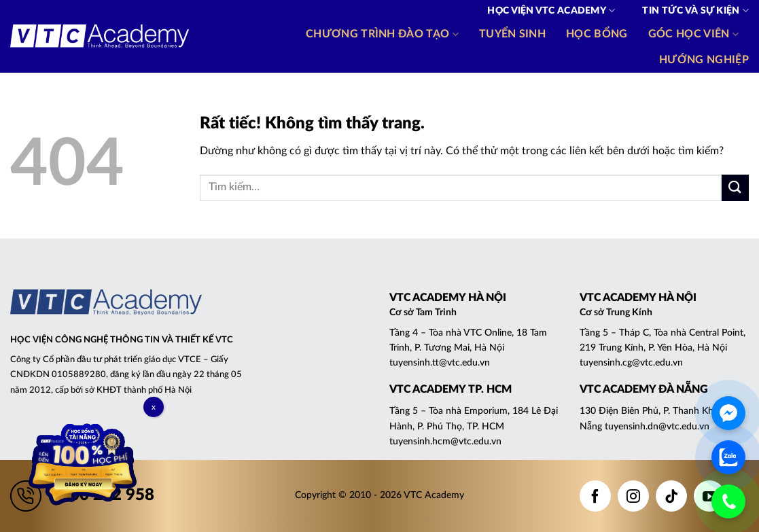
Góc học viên (693, 34)
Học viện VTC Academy (551, 11)
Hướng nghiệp (704, 60)
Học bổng (597, 34)
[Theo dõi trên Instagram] (633, 496)
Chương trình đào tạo (382, 34)
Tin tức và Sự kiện (695, 11)
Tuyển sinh (512, 34)
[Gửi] (735, 188)
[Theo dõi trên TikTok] (671, 496)
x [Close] (154, 407)
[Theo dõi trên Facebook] (595, 496)
